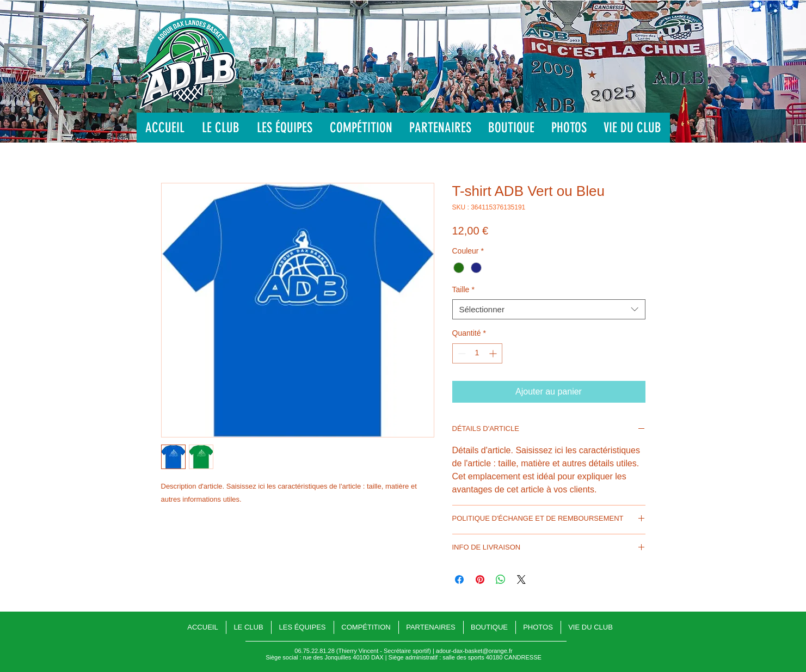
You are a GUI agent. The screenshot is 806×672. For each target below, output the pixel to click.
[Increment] (494, 353)
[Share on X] (521, 579)
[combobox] (549, 310)
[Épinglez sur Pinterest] (480, 579)
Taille (463, 289)
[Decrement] (461, 353)
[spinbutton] (477, 353)
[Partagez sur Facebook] (459, 579)
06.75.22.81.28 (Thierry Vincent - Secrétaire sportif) (362, 651)
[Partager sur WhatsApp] (501, 579)
